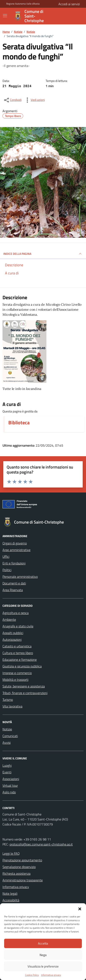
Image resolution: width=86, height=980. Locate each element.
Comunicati (10, 736)
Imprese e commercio (17, 673)
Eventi (7, 772)
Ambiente (9, 619)
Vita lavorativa (12, 706)
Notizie (7, 729)
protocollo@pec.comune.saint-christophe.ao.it (41, 844)
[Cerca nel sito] (69, 16)
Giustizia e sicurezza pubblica (22, 666)
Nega (43, 955)
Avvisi (7, 743)
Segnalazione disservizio (19, 867)
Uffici (6, 557)
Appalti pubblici (13, 633)
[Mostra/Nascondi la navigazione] (5, 16)
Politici (7, 570)
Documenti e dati (14, 583)
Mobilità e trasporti (15, 680)
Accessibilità (11, 900)
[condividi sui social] (12, 100)
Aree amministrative (16, 550)
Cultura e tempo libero (18, 653)
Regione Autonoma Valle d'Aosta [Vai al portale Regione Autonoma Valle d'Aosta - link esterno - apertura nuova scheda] (23, 4)
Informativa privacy (51, 975)
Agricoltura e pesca (16, 613)
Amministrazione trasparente (23, 880)
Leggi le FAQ (11, 853)
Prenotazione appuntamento (22, 860)
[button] (80, 908)
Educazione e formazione (20, 660)
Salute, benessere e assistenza (24, 686)
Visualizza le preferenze (43, 966)
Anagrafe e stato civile (18, 626)
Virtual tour (10, 785)
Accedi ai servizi (69, 4)
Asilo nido (9, 792)
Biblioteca (19, 422)
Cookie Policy (32, 975)
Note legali (10, 893)
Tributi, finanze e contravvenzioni (25, 693)
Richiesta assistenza (16, 873)
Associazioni (11, 779)
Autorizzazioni (12, 640)
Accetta (43, 943)
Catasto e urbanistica (17, 646)
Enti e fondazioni (14, 563)
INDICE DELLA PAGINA (43, 254)
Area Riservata (13, 590)
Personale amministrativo (20, 577)
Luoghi (7, 765)
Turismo (8, 700)
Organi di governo (15, 543)
